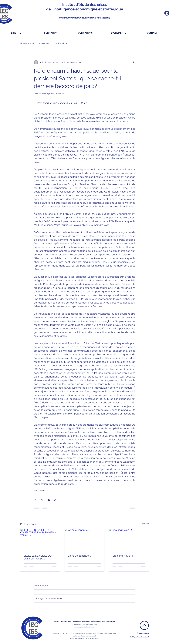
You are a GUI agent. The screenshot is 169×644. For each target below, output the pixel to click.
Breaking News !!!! (123, 556)
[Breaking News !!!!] (129, 540)
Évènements (45, 43)
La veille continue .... (80, 556)
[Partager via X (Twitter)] (42, 500)
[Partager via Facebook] (35, 500)
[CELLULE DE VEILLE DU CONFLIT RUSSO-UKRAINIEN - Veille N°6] (40, 540)
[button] (145, 43)
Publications (61, 43)
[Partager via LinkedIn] (49, 500)
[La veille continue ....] (84, 540)
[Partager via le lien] (55, 500)
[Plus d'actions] (134, 62)
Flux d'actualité (27, 43)
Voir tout (145, 524)
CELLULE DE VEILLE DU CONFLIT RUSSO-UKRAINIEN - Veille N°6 (38, 557)
